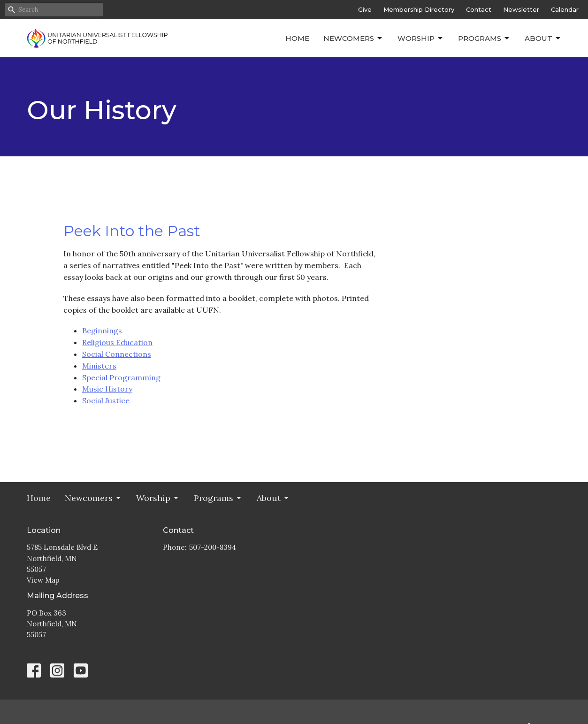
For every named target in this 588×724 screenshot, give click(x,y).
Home (297, 38)
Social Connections (117, 354)
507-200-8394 (213, 547)
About (543, 39)
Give (365, 9)
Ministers (99, 366)
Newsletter (521, 9)
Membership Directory (419, 9)
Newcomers (353, 39)
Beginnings (102, 331)
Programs (484, 39)
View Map (43, 580)
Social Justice (106, 401)
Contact (479, 9)
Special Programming (121, 377)
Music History (107, 389)
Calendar (565, 9)
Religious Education (117, 342)
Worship (421, 39)
